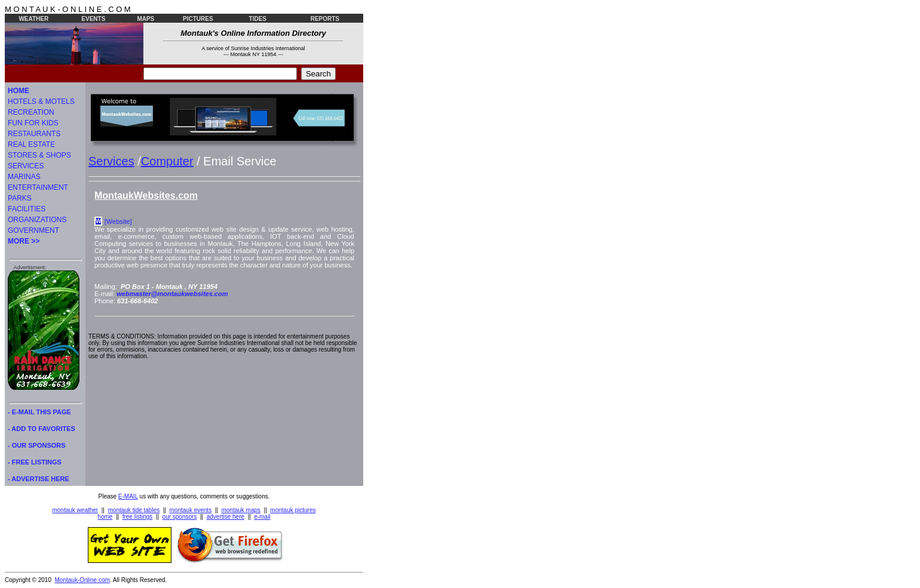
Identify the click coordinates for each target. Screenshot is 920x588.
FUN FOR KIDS (33, 123)
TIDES (258, 19)
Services (111, 161)
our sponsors (180, 517)
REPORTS (325, 19)
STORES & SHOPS (39, 155)
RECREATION (31, 112)
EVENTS (93, 19)
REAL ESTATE (31, 144)
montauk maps (241, 510)
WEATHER (33, 19)
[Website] (118, 221)
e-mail (262, 517)
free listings (138, 517)
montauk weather (75, 510)
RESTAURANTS (34, 134)
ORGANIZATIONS (37, 220)
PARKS (20, 198)
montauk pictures (293, 510)
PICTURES (198, 19)
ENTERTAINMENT (38, 187)
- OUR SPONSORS (37, 445)
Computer (167, 161)
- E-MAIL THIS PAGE (39, 412)
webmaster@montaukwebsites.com (172, 294)
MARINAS (24, 177)
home (105, 517)
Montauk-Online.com (82, 580)
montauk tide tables (134, 510)
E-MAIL (128, 496)
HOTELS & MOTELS (41, 101)
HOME (19, 91)
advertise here (226, 517)
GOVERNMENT (33, 230)
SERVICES (26, 166)
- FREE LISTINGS (35, 462)
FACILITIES (27, 209)
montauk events (191, 510)
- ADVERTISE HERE (39, 479)
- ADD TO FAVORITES (42, 429)
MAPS (145, 19)
